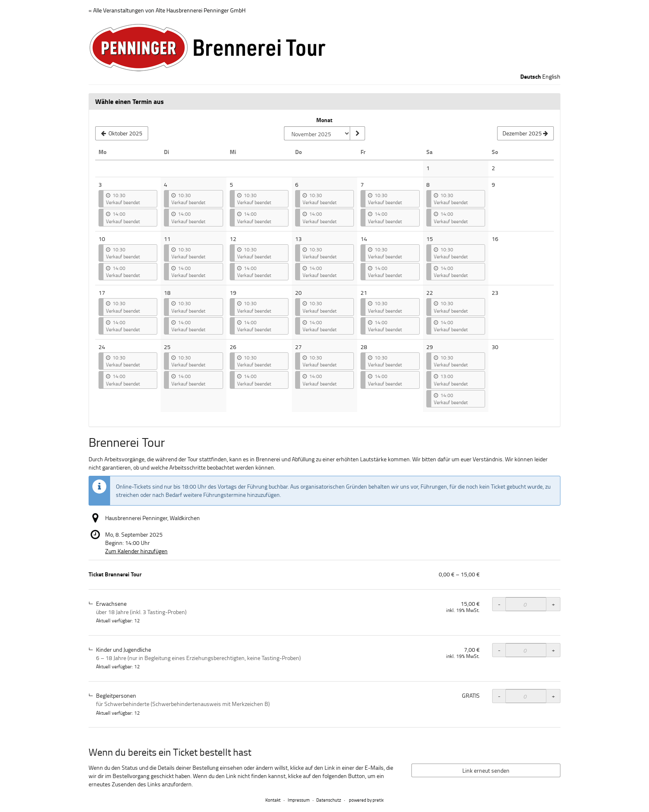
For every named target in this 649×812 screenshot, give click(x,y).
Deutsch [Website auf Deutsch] (531, 77)
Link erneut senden (486, 770)
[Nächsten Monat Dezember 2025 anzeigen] (525, 133)
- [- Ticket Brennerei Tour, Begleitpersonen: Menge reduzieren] (499, 696)
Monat (324, 120)
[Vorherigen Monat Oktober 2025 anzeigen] (122, 133)
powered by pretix (366, 800)
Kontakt (273, 800)
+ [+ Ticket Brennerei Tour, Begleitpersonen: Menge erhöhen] (553, 696)
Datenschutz (329, 800)
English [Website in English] (551, 76)
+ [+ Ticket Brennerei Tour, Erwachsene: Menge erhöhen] (553, 604)
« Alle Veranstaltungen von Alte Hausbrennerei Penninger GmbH (167, 10)
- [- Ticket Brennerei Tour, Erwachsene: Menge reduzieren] (499, 604)
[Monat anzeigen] (357, 133)
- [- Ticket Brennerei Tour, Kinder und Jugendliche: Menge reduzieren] (499, 650)
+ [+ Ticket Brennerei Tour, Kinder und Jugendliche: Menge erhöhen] (553, 650)
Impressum (299, 800)
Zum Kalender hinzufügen (136, 551)
